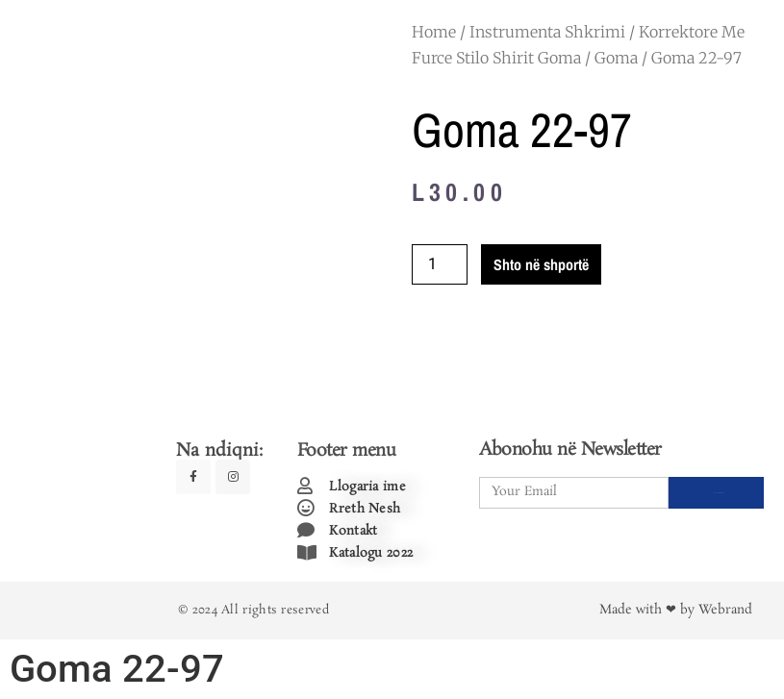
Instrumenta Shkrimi (547, 32)
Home (434, 32)
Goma (616, 58)
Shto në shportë (541, 264)
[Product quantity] (440, 264)
